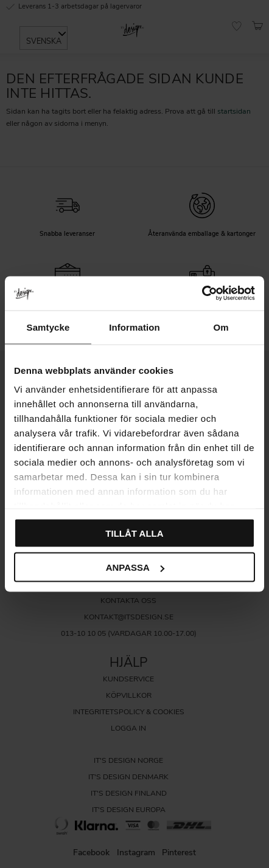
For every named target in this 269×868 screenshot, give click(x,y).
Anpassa (135, 567)
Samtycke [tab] (48, 327)
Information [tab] (134, 327)
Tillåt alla (134, 533)
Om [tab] (221, 327)
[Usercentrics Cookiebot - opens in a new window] (202, 294)
